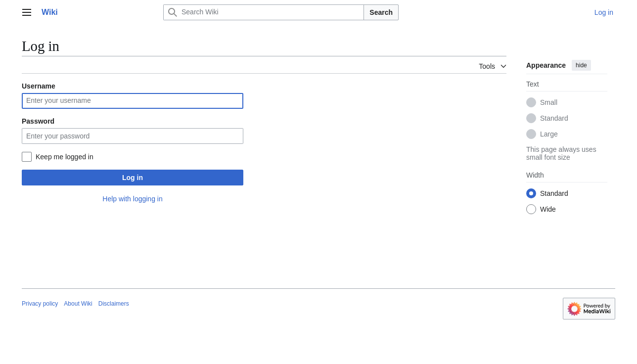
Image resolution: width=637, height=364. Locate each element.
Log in (133, 178)
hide (581, 65)
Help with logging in (132, 199)
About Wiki (78, 304)
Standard (554, 118)
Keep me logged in (65, 157)
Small (549, 102)
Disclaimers (114, 304)
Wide (548, 209)
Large (549, 134)
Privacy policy (40, 304)
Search (381, 12)
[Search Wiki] (264, 12)
